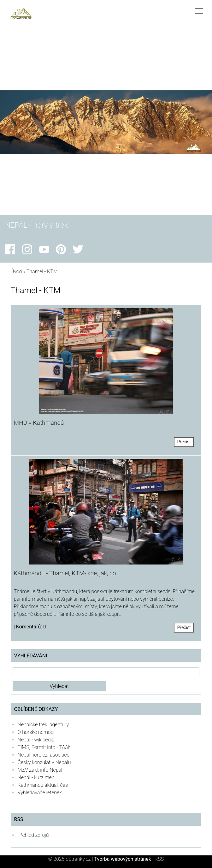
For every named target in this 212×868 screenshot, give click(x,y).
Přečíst (184, 442)
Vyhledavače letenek (40, 793)
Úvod (16, 272)
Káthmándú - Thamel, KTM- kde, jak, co (65, 573)
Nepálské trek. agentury (43, 725)
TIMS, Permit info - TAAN (45, 747)
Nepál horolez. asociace (44, 755)
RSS (159, 859)
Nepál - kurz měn (36, 777)
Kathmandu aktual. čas (43, 785)
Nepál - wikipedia (36, 740)
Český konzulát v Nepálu (44, 762)
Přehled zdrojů (33, 835)
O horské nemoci (36, 732)
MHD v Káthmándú (39, 423)
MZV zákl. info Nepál (40, 770)
